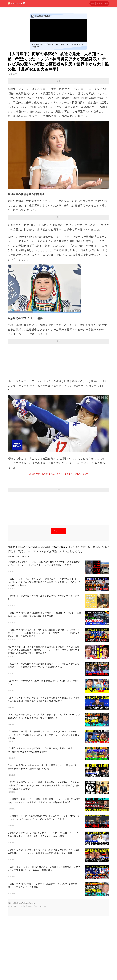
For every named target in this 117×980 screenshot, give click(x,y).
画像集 (99, 3)
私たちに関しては (14, 970)
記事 (92, 3)
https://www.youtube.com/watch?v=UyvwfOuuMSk (44, 611)
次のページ (59, 595)
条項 (31, 970)
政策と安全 (25, 970)
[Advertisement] (58, 100)
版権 (44, 970)
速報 (106, 3)
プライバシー (38, 970)
